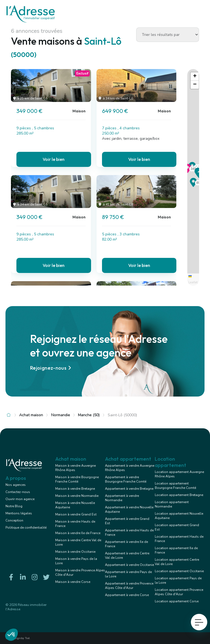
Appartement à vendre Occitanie (129, 565)
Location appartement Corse (177, 601)
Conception (14, 520)
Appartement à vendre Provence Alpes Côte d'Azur (129, 586)
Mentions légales (19, 513)
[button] (188, 171)
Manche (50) (89, 415)
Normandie (61, 415)
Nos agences (16, 485)
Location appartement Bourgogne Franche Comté (175, 486)
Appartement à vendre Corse (127, 595)
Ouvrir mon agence (20, 499)
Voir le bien (54, 159)
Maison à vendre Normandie (77, 496)
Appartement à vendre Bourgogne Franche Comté (126, 479)
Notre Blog (14, 506)
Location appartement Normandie (172, 504)
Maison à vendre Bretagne (75, 489)
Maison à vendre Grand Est (76, 514)
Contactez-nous (18, 492)
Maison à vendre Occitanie (75, 552)
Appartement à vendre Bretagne (129, 489)
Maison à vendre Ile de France (78, 533)
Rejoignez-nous (51, 368)
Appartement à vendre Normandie (122, 498)
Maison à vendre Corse (73, 582)
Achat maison (31, 415)
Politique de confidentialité (26, 528)
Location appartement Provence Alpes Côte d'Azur (179, 592)
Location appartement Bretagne (179, 495)
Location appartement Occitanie (179, 571)
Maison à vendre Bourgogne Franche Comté (77, 479)
